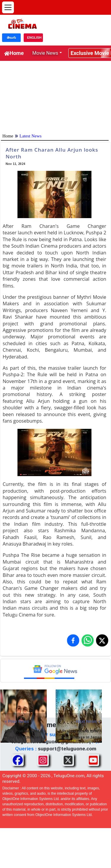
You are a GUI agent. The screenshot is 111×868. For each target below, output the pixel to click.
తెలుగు (11, 38)
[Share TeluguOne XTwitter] (68, 760)
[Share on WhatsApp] (88, 640)
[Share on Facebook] (73, 640)
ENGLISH (34, 38)
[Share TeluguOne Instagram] (43, 760)
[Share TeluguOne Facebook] (18, 760)
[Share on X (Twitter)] (102, 640)
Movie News (45, 53)
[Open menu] (8, 7)
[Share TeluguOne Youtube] (93, 760)
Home (14, 53)
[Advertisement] (55, 96)
